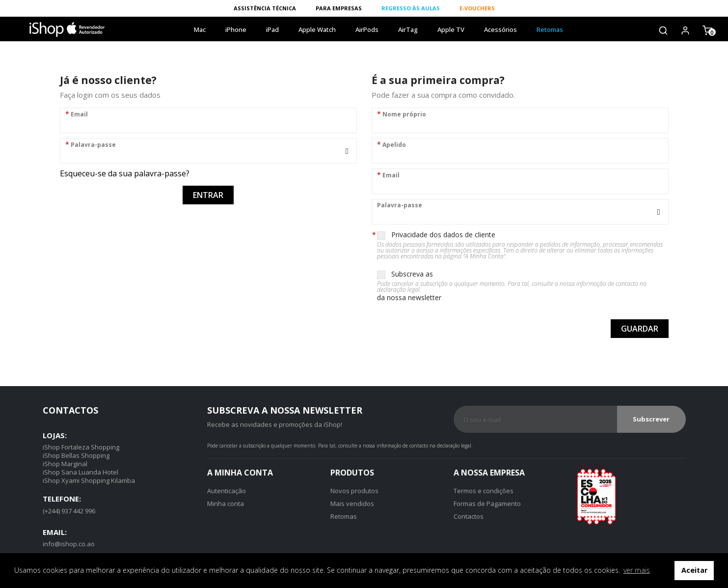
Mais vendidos (352, 504)
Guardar (640, 329)
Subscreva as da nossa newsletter (523, 286)
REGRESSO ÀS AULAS (411, 8)
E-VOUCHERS (477, 8)
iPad (272, 29)
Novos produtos (354, 491)
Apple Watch (317, 29)
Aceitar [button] (694, 570)
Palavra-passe (91, 144)
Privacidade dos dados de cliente (523, 245)
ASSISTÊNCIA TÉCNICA (265, 8)
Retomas (550, 29)
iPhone (236, 29)
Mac (200, 29)
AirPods (367, 29)
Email (77, 114)
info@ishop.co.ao (69, 544)
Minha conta (226, 504)
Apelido (391, 144)
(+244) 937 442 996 (69, 511)
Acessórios (500, 29)
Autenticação (227, 491)
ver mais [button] (637, 570)
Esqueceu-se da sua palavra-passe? (125, 173)
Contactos (469, 516)
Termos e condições (484, 491)
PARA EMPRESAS (339, 8)
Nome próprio (402, 114)
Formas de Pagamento (487, 504)
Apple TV (451, 29)
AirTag (408, 29)
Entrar (208, 195)
